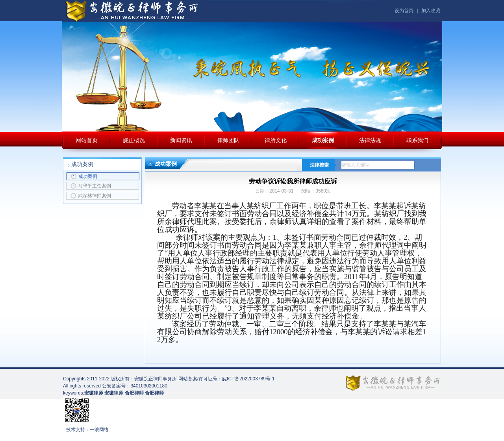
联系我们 (417, 140)
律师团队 (228, 140)
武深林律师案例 (91, 196)
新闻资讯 (181, 140)
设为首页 (404, 11)
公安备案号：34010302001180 (134, 386)
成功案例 (323, 140)
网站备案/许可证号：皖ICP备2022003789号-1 (227, 379)
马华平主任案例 (91, 186)
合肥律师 (154, 393)
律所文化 (276, 140)
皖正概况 (134, 140)
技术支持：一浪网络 (87, 430)
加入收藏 (431, 11)
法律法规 (370, 140)
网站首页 (87, 140)
